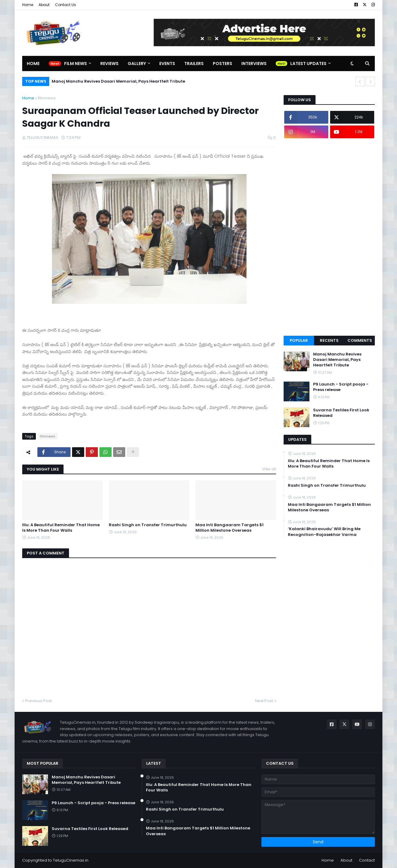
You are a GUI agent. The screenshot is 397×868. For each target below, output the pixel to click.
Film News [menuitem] (76, 63)
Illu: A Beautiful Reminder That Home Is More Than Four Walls (61, 528)
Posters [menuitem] (223, 63)
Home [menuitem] (33, 63)
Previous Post (38, 701)
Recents (329, 340)
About (44, 5)
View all (269, 469)
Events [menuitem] (167, 63)
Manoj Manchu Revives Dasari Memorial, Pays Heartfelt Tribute (118, 81)
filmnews (47, 98)
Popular (299, 340)
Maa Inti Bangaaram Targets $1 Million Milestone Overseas (230, 528)
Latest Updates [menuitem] (308, 63)
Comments (360, 340)
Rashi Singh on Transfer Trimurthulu (148, 525)
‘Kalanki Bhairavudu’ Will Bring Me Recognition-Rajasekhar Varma (324, 532)
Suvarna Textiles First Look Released (341, 413)
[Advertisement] (329, 237)
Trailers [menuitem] (194, 63)
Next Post (264, 701)
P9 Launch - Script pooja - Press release (341, 387)
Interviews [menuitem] (254, 63)
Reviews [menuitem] (109, 63)
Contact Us (66, 5)
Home (28, 5)
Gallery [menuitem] (137, 63)
